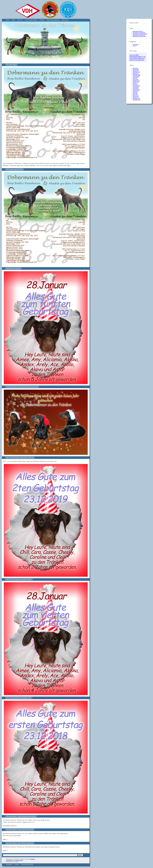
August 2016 (136, 87)
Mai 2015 (135, 92)
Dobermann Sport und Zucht (139, 36)
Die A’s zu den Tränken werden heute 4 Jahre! (19, 579)
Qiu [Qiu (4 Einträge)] (134, 60)
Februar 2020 (136, 69)
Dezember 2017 (136, 81)
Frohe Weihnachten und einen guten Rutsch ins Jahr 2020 (22, 387)
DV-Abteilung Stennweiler (139, 32)
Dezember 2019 (136, 72)
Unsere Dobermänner (31, 20)
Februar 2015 (136, 96)
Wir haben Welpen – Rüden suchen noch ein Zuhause (21, 816)
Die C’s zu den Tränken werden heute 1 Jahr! (19, 698)
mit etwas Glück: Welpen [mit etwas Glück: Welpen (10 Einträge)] (138, 58)
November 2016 (136, 86)
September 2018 (137, 76)
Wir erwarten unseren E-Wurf (15, 169)
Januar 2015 (136, 97)
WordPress (32, 859)
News (8, 20)
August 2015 (136, 91)
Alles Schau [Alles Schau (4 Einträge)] (132, 55)
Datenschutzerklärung (53, 20)
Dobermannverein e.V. (138, 31)
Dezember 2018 (136, 74)
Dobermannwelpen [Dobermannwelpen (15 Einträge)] (136, 57)
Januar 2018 (136, 79)
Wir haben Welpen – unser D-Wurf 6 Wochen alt (20, 830)
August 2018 (136, 77)
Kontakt (42, 20)
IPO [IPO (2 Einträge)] (142, 57)
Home (13, 20)
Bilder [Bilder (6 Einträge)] (137, 55)
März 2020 (135, 68)
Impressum (65, 20)
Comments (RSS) (19, 860)
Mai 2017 (135, 83)
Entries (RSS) (9, 860)
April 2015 (135, 93)
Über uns (20, 20)
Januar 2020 (136, 71)
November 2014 (136, 100)
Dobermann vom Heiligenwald (140, 34)
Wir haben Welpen (11, 65)
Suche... (80, 855)
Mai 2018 (135, 78)
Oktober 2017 (136, 82)
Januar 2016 (136, 88)
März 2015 (135, 95)
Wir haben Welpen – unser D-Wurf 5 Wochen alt (20, 843)
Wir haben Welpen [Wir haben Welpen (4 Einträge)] (140, 60)
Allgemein (135, 44)
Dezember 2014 (136, 98)
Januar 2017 (136, 84)
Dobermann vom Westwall (139, 35)
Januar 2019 (136, 73)
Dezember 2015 (136, 90)
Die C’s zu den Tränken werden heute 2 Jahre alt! (20, 458)
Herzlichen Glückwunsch (13, 268)
